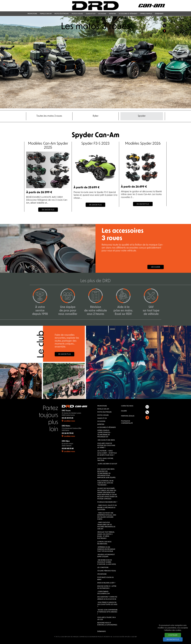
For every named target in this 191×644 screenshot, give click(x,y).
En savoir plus (64, 354)
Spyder (142, 116)
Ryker (96, 116)
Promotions (102, 406)
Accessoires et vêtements (107, 428)
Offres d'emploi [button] (146, 14)
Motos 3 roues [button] (77, 14)
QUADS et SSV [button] (91, 14)
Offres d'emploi (103, 431)
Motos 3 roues (103, 415)
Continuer (173, 635)
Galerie (124, 411)
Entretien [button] (112, 14)
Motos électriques (104, 412)
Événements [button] (159, 14)
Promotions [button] (32, 14)
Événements (102, 632)
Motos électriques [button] (62, 14)
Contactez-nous (127, 406)
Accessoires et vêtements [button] (128, 14)
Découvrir (156, 267)
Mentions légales (128, 416)
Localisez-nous (68, 421)
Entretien (101, 424)
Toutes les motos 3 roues (49, 116)
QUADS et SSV (102, 418)
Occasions (101, 421)
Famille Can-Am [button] (46, 14)
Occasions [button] (102, 14)
